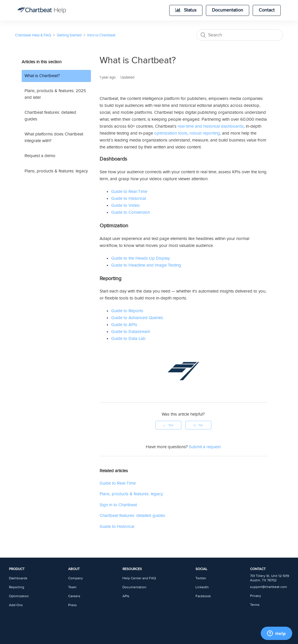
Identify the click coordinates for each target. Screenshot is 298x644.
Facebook (203, 596)
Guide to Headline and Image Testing (146, 265)
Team (72, 587)
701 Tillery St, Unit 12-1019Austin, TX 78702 (270, 578)
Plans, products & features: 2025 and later (55, 94)
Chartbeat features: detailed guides (50, 116)
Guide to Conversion (131, 212)
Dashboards (18, 578)
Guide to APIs (124, 325)
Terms (255, 605)
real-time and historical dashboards (211, 126)
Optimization (19, 596)
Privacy (256, 596)
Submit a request (205, 447)
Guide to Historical (128, 199)
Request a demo (40, 156)
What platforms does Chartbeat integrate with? (54, 137)
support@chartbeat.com (269, 587)
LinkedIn (202, 587)
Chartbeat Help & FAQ (33, 35)
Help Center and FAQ (139, 578)
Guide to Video (125, 205)
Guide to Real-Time (129, 192)
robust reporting (205, 133)
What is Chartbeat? (42, 76)
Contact (267, 10)
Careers (74, 596)
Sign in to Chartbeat (118, 505)
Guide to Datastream (131, 332)
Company (76, 578)
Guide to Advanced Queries (137, 318)
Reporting (17, 587)
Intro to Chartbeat (101, 35)
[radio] (168, 425)
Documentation (228, 10)
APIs (126, 596)
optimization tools (171, 133)
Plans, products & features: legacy (56, 171)
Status (186, 10)
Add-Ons (16, 605)
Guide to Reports (127, 311)
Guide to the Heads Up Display (140, 258)
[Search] (240, 35)
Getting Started (69, 35)
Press (72, 605)
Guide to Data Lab (128, 339)
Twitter (201, 578)
